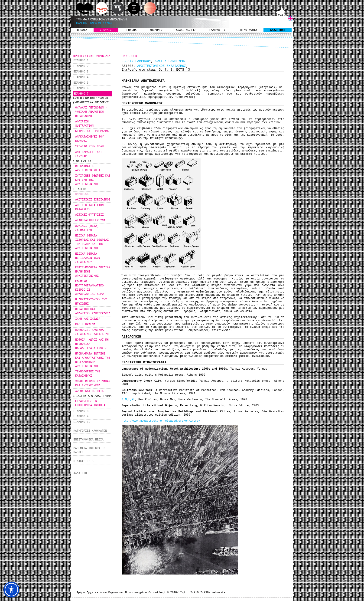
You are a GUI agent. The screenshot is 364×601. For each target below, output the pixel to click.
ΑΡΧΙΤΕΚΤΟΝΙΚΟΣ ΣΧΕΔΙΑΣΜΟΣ (162, 66)
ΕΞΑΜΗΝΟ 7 (81, 94)
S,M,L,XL (128, 400)
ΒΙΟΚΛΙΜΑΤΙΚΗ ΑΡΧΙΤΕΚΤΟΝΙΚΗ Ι (88, 168)
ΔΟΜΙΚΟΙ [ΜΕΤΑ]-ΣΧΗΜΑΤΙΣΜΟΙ (88, 228)
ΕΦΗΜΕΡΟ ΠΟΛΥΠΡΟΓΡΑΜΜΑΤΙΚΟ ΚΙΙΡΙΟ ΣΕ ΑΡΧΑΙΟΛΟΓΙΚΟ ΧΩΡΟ (89, 288)
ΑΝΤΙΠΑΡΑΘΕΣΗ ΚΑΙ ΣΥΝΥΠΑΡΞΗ (89, 154)
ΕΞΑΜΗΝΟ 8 (81, 411)
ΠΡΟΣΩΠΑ (131, 30)
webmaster (219, 593)
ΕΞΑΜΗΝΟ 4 (81, 77)
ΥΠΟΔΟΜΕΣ (156, 30)
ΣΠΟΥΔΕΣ (106, 30)
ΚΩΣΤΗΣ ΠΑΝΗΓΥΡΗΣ (170, 61)
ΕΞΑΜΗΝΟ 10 (82, 422)
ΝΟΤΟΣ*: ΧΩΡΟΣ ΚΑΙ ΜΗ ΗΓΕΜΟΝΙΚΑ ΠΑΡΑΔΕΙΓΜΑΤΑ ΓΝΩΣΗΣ (92, 344)
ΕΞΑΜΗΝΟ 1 (81, 61)
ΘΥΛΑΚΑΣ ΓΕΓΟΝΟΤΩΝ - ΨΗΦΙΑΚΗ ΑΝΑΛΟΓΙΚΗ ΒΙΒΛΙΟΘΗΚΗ (91, 112)
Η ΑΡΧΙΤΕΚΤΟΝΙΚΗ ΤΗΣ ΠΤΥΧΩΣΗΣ (91, 302)
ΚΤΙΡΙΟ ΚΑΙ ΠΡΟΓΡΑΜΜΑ (92, 131)
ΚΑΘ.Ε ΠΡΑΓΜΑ (85, 325)
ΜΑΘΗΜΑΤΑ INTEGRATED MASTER (89, 450)
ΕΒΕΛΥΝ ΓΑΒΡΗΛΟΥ (136, 61)
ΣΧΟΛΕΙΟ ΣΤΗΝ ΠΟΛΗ (89, 147)
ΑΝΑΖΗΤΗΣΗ (278, 30)
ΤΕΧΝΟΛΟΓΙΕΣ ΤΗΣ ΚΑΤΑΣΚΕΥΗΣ (88, 374)
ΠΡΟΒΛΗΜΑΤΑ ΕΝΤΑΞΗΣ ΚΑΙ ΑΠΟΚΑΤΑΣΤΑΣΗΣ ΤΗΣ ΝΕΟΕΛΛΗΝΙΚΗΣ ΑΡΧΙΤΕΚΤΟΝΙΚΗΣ (93, 360)
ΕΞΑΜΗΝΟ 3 (81, 72)
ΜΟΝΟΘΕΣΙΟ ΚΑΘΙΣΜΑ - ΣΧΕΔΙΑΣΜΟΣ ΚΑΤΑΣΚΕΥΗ (92, 332)
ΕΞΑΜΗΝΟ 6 (81, 88)
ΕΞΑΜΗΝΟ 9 (81, 417)
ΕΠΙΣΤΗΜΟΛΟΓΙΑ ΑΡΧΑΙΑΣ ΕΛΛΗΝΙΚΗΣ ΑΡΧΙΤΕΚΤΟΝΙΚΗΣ (93, 272)
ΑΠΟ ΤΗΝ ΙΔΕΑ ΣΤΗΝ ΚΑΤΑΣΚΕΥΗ (89, 207)
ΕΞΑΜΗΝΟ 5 (81, 83)
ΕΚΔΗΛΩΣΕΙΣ (217, 30)
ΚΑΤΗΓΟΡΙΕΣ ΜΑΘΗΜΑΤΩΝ (90, 431)
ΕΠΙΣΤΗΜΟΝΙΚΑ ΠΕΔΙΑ (88, 440)
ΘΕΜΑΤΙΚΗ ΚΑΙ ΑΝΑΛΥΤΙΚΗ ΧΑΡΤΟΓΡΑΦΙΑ (93, 312)
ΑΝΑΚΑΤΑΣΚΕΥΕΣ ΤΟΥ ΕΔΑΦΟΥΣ (89, 139)
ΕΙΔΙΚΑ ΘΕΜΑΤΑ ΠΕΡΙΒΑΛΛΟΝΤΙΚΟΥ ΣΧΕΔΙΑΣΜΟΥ (88, 258)
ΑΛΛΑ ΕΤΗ (80, 473)
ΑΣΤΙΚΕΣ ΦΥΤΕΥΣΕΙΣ (89, 215)
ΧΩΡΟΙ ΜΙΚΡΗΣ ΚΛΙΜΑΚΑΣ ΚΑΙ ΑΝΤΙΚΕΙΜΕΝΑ (93, 384)
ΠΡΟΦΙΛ (82, 30)
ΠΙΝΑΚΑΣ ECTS (83, 461)
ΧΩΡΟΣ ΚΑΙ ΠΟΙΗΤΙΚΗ (90, 391)
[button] (11, 590)
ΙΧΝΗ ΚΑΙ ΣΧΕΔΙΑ (88, 319)
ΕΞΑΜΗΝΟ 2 (81, 66)
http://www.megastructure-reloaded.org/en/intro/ (161, 421)
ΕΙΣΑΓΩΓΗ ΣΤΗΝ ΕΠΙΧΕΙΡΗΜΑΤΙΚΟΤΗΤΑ (90, 403)
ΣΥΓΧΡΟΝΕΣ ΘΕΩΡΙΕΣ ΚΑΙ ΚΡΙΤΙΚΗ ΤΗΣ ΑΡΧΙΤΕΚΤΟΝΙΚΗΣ (93, 180)
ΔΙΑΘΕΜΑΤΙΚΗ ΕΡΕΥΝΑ (90, 220)
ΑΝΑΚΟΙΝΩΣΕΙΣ (186, 30)
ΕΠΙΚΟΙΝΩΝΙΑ (248, 30)
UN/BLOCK (82, 194)
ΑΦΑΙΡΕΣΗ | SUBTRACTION (84, 124)
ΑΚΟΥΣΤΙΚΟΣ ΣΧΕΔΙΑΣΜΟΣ (93, 200)
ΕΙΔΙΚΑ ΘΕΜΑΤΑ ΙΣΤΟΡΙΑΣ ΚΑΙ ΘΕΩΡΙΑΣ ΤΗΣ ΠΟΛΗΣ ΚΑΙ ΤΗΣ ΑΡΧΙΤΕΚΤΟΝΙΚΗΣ (92, 242)
